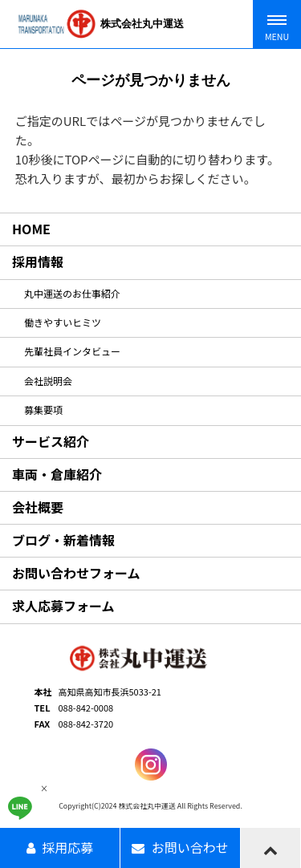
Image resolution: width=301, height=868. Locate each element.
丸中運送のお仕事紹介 (72, 293)
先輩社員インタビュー (72, 351)
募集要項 (43, 410)
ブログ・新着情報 (63, 540)
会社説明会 (48, 381)
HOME (31, 229)
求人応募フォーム (63, 606)
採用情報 (38, 262)
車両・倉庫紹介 (57, 474)
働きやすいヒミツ (63, 322)
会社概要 (38, 507)
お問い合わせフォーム (76, 573)
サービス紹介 (51, 441)
